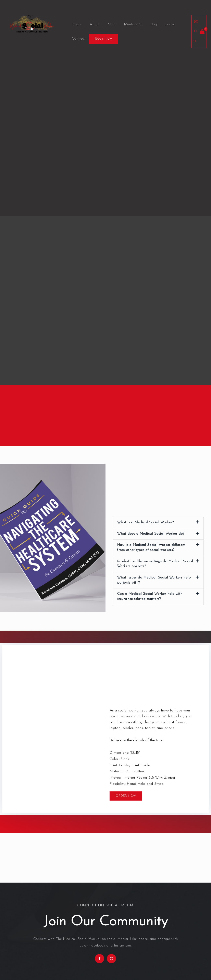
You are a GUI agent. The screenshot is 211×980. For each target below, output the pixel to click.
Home (76, 24)
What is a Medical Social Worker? (145, 522)
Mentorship (130, 24)
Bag (150, 24)
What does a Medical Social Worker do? (151, 534)
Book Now (103, 39)
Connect (78, 39)
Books (165, 24)
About (94, 24)
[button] (158, 522)
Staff (110, 24)
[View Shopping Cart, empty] (199, 31)
